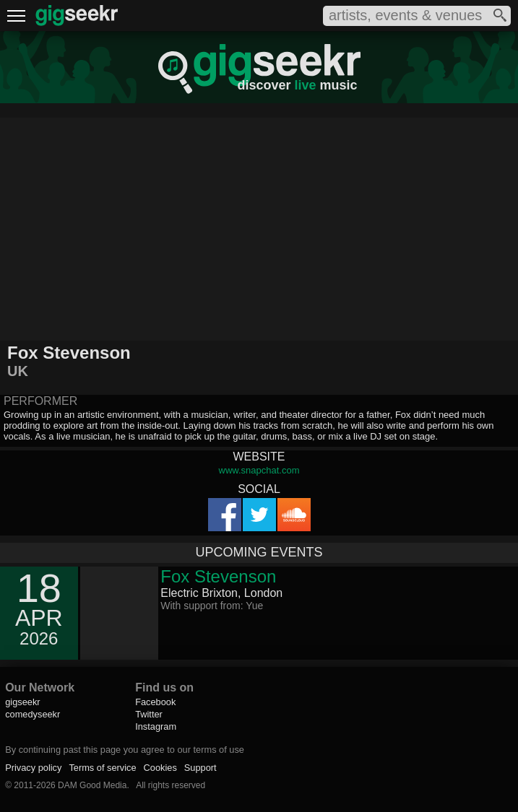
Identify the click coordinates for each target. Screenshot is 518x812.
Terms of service (102, 768)
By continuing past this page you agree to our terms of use (125, 750)
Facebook (155, 702)
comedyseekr (33, 714)
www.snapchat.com (259, 470)
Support (200, 768)
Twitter (149, 714)
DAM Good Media (92, 785)
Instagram (156, 726)
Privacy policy (33, 768)
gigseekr (22, 702)
